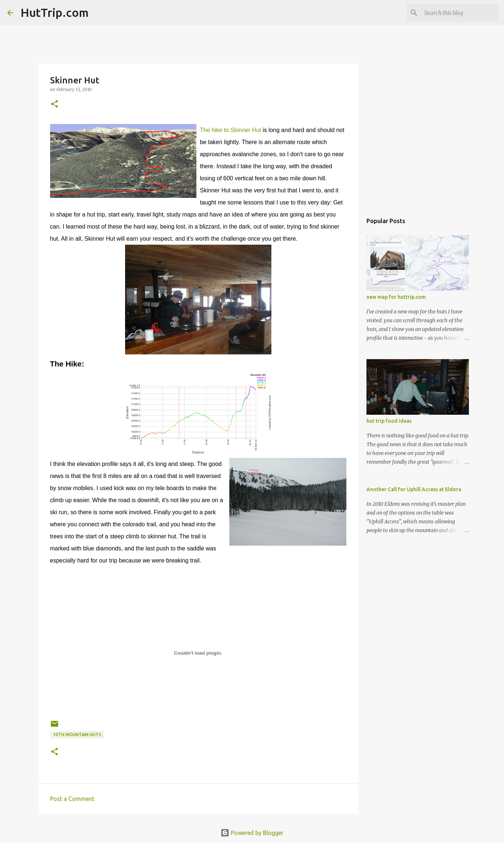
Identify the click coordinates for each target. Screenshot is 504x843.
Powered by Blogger (252, 833)
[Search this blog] (460, 13)
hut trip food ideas (389, 421)
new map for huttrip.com (396, 297)
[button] (54, 104)
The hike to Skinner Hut (231, 130)
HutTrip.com (54, 12)
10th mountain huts (77, 735)
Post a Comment (72, 799)
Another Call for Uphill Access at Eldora (414, 489)
